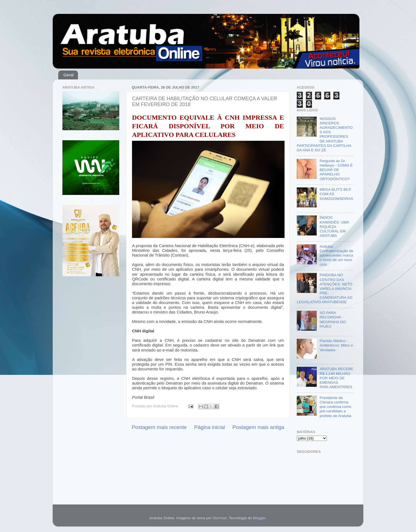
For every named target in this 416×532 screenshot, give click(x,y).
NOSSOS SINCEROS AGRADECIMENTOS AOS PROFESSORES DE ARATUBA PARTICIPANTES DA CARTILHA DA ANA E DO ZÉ (325, 134)
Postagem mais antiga (258, 427)
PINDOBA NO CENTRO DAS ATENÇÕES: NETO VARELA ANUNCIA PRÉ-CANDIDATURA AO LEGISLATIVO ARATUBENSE (325, 288)
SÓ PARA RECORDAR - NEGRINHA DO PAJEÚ (333, 320)
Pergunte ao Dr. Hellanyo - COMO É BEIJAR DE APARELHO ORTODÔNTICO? (336, 170)
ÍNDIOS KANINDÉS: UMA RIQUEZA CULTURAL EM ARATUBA (334, 227)
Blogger (259, 518)
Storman (220, 518)
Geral (69, 75)
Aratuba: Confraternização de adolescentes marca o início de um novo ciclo (336, 255)
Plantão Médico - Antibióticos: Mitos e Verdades (336, 345)
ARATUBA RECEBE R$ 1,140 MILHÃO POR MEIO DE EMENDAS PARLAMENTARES (336, 378)
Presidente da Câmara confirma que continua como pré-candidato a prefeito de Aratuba (335, 407)
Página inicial (210, 427)
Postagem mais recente (159, 427)
